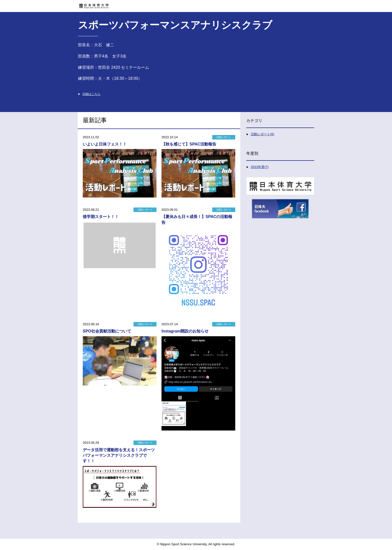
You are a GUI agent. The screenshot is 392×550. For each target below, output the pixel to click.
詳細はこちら (91, 94)
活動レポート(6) (262, 134)
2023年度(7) (260, 167)
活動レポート (224, 137)
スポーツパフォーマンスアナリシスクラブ (175, 25)
